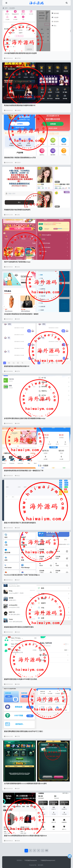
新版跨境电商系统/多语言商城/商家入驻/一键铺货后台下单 (24, 471)
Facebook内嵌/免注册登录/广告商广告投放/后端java (22, 575)
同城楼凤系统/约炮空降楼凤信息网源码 (17, 210)
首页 (5, 8)
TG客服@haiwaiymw (31, 860)
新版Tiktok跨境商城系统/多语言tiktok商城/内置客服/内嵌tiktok (25, 836)
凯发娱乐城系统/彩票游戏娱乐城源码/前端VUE (20, 105)
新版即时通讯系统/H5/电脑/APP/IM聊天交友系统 (20, 679)
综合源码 (12, 8)
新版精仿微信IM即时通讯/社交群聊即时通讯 (19, 627)
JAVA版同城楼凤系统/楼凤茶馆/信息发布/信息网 (20, 53)
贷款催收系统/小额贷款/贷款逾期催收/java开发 (20, 158)
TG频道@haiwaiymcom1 (48, 860)
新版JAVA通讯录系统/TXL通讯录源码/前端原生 (20, 523)
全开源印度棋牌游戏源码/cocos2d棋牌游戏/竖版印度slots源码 (25, 784)
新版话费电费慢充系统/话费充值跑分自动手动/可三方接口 (24, 731)
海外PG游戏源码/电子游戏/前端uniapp (17, 262)
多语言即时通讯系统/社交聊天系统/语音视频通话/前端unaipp (25, 418)
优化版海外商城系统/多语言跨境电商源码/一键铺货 (21, 314)
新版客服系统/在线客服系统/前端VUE (17, 366)
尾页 (47, 850)
